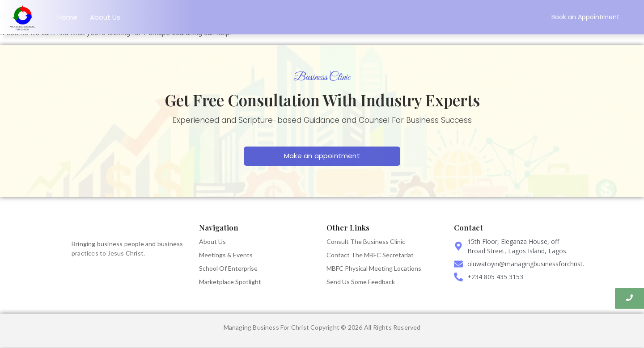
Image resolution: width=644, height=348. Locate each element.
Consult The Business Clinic (366, 241)
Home (67, 17)
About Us (105, 17)
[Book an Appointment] (585, 17)
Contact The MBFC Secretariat (370, 255)
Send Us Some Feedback (361, 282)
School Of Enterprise (228, 268)
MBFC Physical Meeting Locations (374, 268)
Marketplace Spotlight (230, 282)
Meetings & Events (226, 255)
